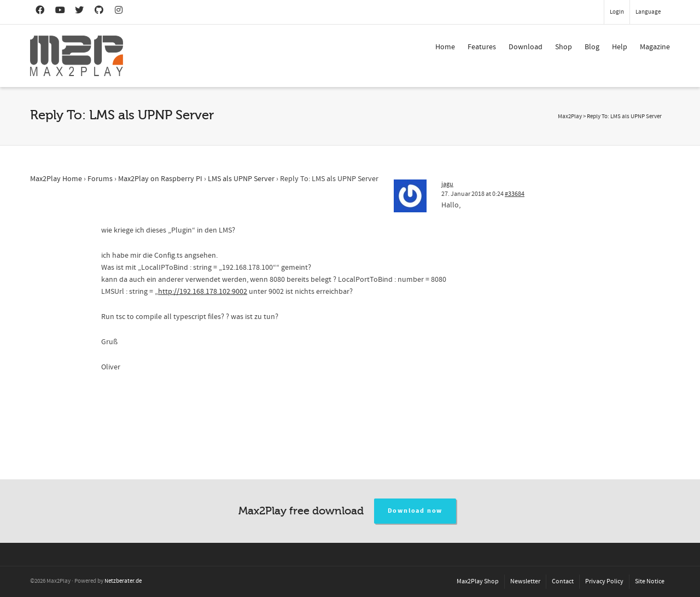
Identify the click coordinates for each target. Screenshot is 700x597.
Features (482, 47)
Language (648, 12)
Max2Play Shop (478, 581)
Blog (592, 47)
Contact (563, 581)
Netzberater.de (123, 581)
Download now (415, 511)
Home (445, 47)
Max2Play (570, 117)
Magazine (655, 47)
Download (526, 47)
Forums (100, 179)
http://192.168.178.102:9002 (203, 292)
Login (617, 12)
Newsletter (525, 581)
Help (620, 47)
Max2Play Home (56, 179)
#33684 (515, 194)
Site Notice (650, 581)
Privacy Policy (604, 581)
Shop (564, 47)
